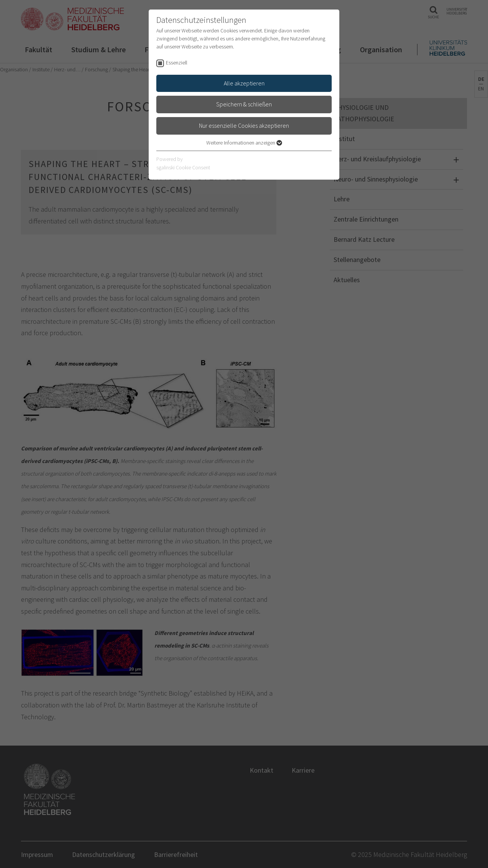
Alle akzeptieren (244, 83)
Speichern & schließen (244, 104)
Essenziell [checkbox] (177, 63)
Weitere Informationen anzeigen (244, 143)
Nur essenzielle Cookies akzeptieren (244, 125)
